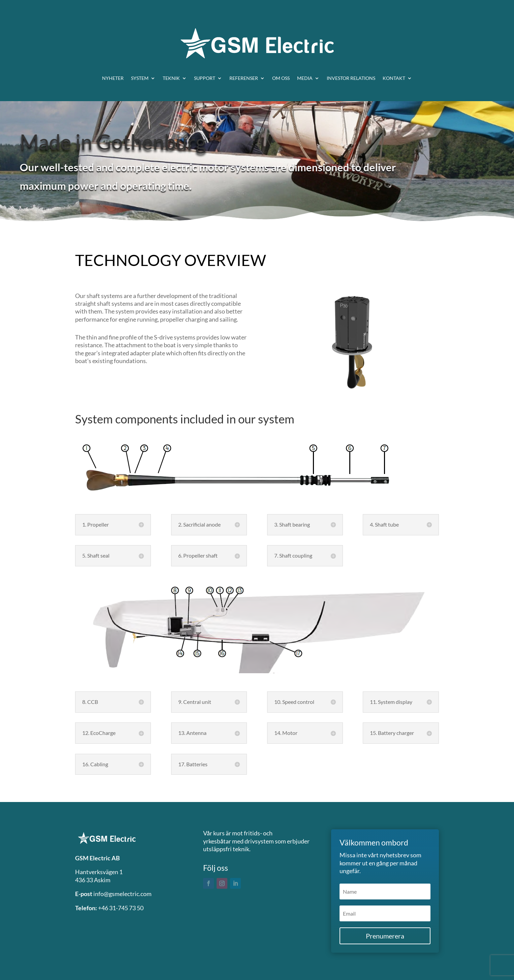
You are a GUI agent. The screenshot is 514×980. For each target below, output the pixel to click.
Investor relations (351, 78)
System (140, 78)
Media (305, 78)
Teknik (171, 78)
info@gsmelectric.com (122, 894)
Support (205, 78)
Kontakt (394, 78)
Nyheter (113, 78)
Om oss (281, 78)
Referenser (244, 78)
